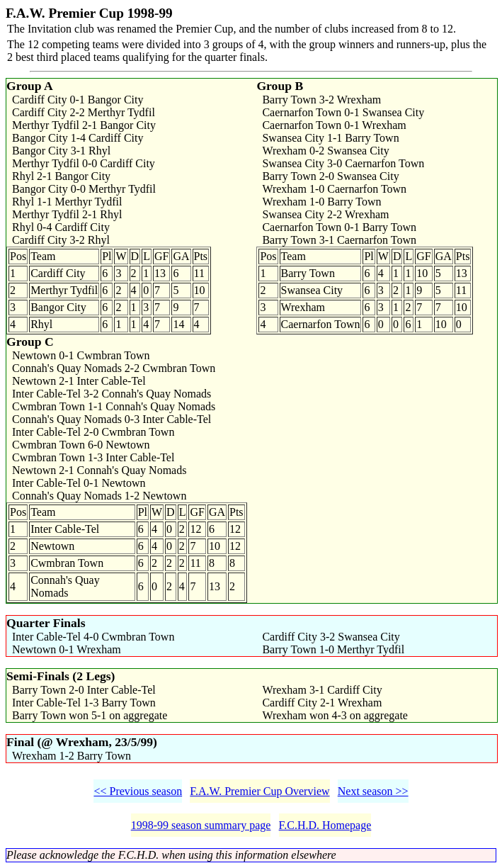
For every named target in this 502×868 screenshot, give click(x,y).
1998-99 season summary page (201, 825)
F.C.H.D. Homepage (325, 825)
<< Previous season (138, 791)
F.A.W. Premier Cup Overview (259, 791)
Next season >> (373, 791)
